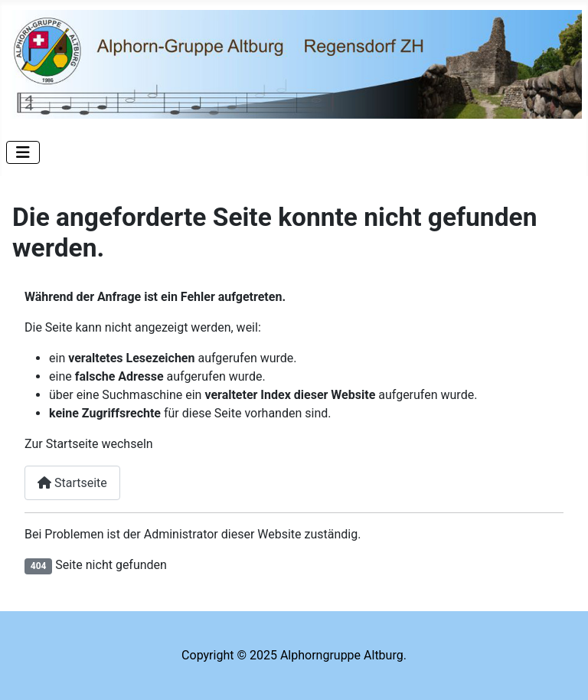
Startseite (72, 483)
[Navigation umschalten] (23, 152)
